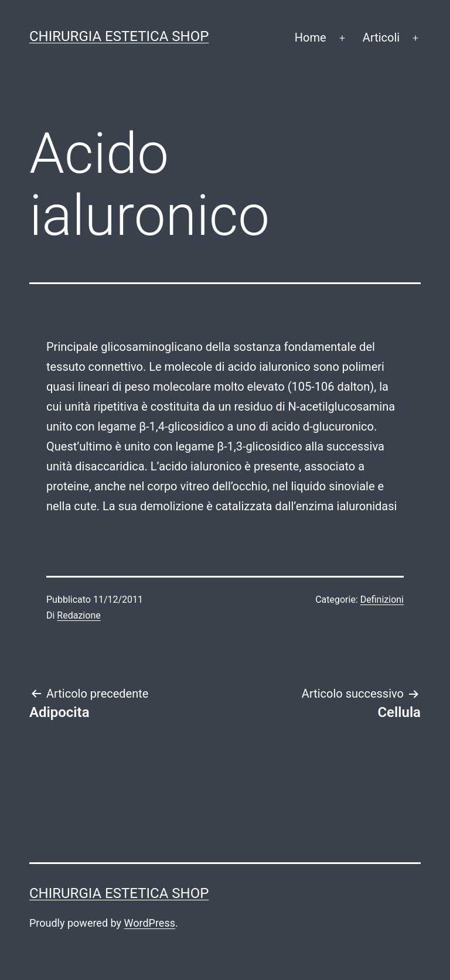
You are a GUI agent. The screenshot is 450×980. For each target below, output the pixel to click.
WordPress (150, 923)
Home (311, 37)
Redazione (79, 615)
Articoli (381, 37)
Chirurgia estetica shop (119, 36)
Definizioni (382, 600)
